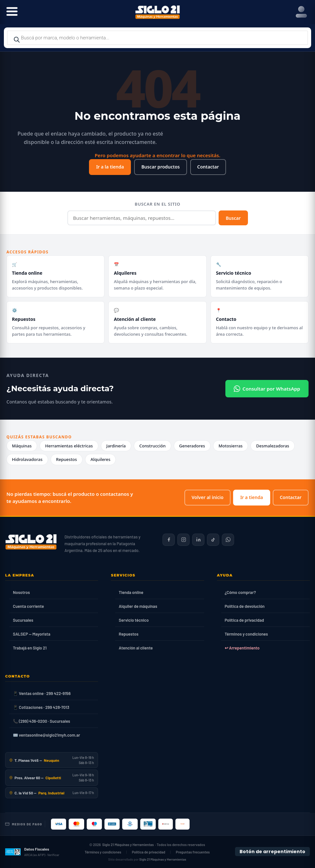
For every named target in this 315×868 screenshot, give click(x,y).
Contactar (208, 167)
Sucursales (23, 620)
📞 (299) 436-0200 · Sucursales (41, 721)
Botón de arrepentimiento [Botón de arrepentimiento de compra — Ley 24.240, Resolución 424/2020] (272, 852)
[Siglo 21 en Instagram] (183, 540)
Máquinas (22, 446)
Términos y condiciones (246, 634)
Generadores (192, 446)
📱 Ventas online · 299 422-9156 (42, 693)
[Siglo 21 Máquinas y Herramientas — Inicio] (31, 542)
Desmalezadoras (273, 446)
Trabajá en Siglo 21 (30, 648)
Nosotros (21, 592)
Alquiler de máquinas (138, 606)
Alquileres (101, 459)
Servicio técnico (134, 620)
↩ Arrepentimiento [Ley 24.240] (242, 648)
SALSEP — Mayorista (32, 634)
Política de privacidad (244, 620)
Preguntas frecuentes (193, 852)
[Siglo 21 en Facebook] (169, 540)
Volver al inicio (207, 497)
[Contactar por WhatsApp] (228, 540)
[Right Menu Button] (301, 12)
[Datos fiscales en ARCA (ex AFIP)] (32, 852)
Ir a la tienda (110, 167)
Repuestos (67, 459)
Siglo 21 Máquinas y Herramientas (128, 845)
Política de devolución (245, 606)
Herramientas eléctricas (69, 446)
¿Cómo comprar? (240, 592)
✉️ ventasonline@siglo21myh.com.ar (46, 735)
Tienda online (131, 592)
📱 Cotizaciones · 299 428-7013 (41, 707)
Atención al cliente (136, 648)
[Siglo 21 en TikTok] (213, 540)
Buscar (233, 218)
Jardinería (116, 446)
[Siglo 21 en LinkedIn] (198, 540)
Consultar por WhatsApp (267, 389)
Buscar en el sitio (157, 204)
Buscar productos (160, 167)
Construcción (153, 446)
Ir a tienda (251, 497)
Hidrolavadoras (27, 459)
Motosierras (231, 446)
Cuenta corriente (28, 606)
